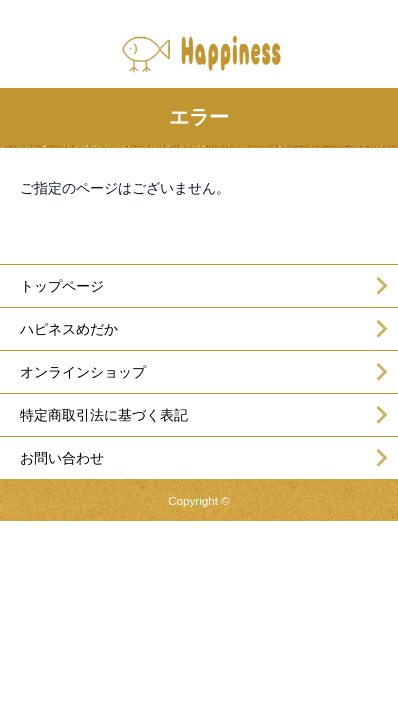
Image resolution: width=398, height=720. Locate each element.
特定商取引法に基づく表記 (104, 415)
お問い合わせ (62, 458)
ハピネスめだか (69, 329)
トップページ (62, 286)
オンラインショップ (83, 372)
